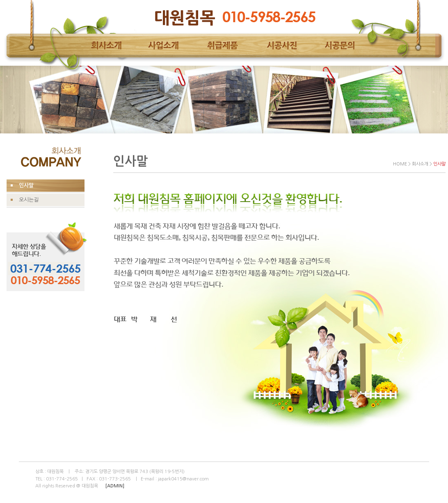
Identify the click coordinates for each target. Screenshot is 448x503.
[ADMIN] (115, 486)
